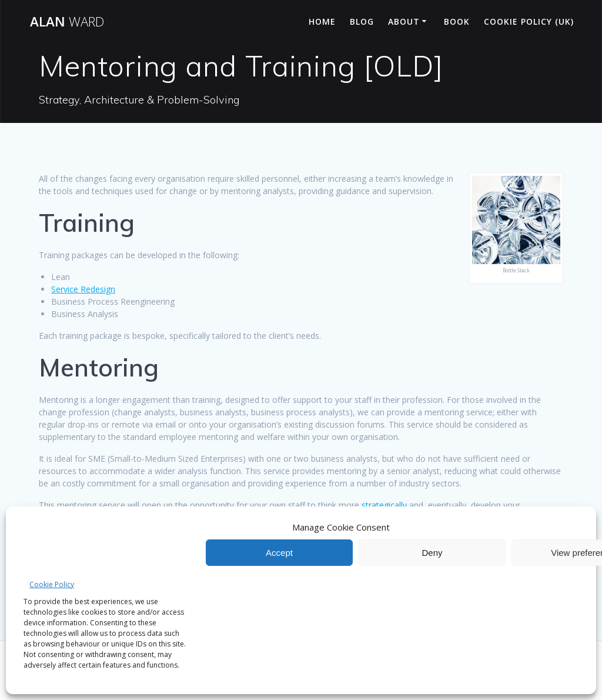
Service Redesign (83, 289)
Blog (362, 21)
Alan (67, 22)
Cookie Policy (52, 584)
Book (457, 21)
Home (322, 21)
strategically (384, 505)
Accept (279, 553)
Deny (432, 553)
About (404, 21)
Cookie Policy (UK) (529, 21)
